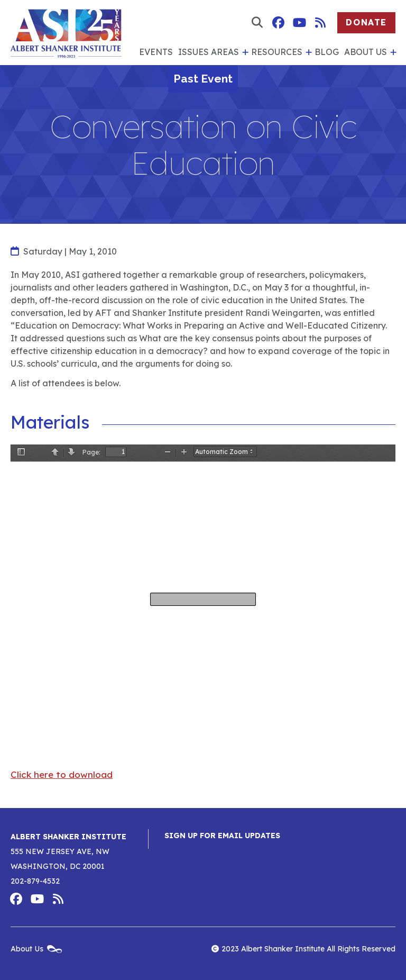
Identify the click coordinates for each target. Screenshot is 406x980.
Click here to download (62, 774)
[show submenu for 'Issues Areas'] (244, 52)
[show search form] (257, 23)
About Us (366, 52)
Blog (327, 52)
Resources (277, 52)
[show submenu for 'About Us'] (392, 52)
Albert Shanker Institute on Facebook (278, 23)
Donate (366, 22)
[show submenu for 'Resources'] (307, 52)
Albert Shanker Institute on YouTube (299, 23)
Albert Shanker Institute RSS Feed (320, 23)
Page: (91, 452)
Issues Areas (209, 52)
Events (156, 52)
